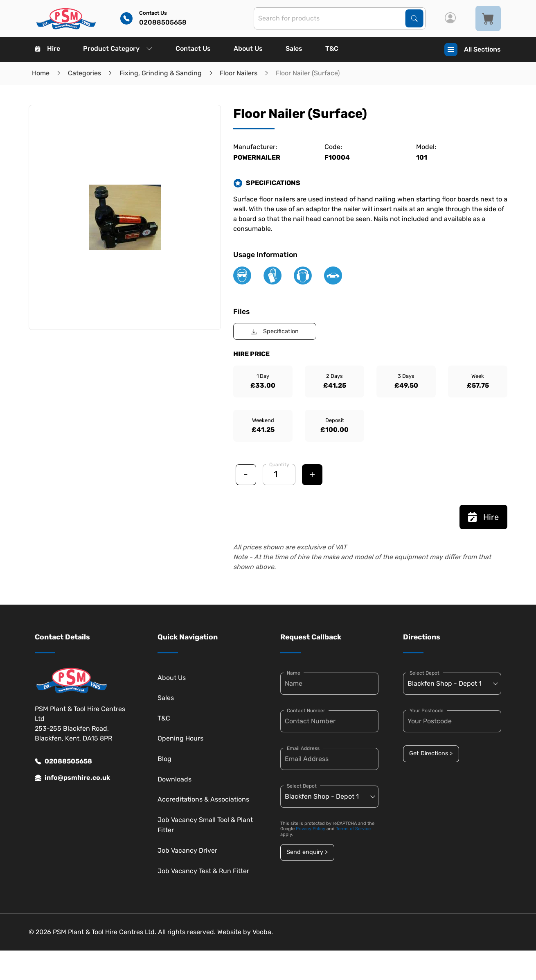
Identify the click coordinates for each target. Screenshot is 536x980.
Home (41, 73)
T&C (332, 49)
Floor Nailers (239, 73)
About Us (248, 49)
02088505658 (63, 761)
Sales (294, 49)
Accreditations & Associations (203, 799)
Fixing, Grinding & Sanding (161, 73)
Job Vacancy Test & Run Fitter (203, 871)
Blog (164, 759)
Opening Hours (180, 738)
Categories (84, 73)
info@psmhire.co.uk (72, 778)
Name (294, 673)
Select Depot (302, 786)
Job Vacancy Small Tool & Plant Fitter (205, 825)
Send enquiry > (307, 852)
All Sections (473, 50)
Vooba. (263, 932)
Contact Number (306, 711)
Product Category (118, 49)
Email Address (303, 748)
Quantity (279, 465)
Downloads (175, 779)
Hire (48, 49)
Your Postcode (427, 711)
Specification (275, 331)
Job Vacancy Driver (187, 850)
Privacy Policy (311, 829)
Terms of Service (353, 829)
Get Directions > (431, 753)
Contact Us (193, 49)
